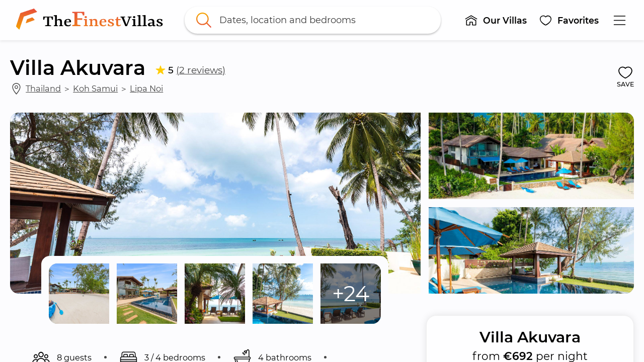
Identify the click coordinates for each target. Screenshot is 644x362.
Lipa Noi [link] (146, 88)
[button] (496, 20)
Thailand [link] (43, 88)
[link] (92, 20)
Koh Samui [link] (95, 88)
